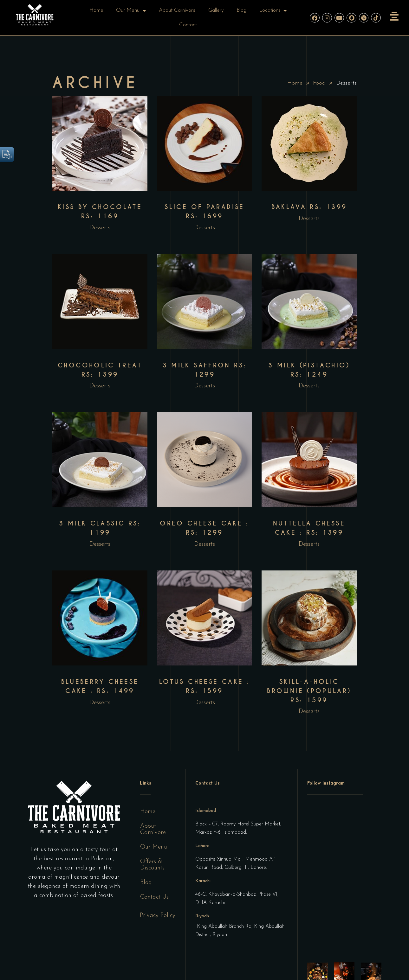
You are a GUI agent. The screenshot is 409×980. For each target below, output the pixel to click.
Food (319, 83)
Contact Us (154, 897)
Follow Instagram (326, 783)
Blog (241, 10)
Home (96, 10)
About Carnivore (177, 10)
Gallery (216, 10)
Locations (273, 11)
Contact (188, 25)
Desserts (100, 228)
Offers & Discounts (152, 865)
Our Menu (131, 11)
